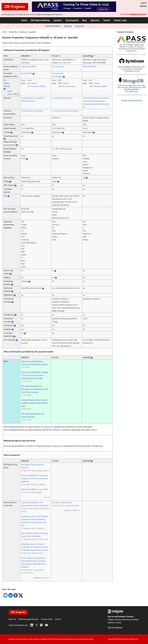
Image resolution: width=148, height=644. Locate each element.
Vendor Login (120, 20)
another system (20, 43)
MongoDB (79, 26)
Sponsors (95, 20)
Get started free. (132, 91)
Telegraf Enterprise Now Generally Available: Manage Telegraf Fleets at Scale (35, 403)
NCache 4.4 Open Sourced (62, 502)
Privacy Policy (47, 619)
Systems (58, 20)
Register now (132, 51)
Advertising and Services (29, 619)
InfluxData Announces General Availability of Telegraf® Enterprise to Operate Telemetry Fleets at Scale (35, 547)
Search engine (57, 76)
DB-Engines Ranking (40, 20)
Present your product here (132, 100)
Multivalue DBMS (90, 67)
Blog (84, 20)
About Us (12, 619)
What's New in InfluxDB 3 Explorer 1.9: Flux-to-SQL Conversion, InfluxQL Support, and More (35, 375)
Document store (58, 73)
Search (107, 20)
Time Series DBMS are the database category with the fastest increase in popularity (35, 478)
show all (47, 497)
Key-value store (58, 67)
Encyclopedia (72, 20)
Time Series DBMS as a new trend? (35, 489)
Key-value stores (69, 86)
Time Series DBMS (29, 67)
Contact (58, 619)
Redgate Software (138, 14)
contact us (47, 427)
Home (24, 20)
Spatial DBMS (27, 73)
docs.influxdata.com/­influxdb (32, 111)
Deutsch (143, 6)
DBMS (5, 32)
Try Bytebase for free (132, 71)
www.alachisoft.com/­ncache (62, 98)
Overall (34, 83)
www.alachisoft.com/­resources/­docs (65, 111)
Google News (45, 578)
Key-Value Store (65, 63)
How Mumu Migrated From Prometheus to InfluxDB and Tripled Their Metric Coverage (35, 389)
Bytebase (68, 26)
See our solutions (115, 627)
